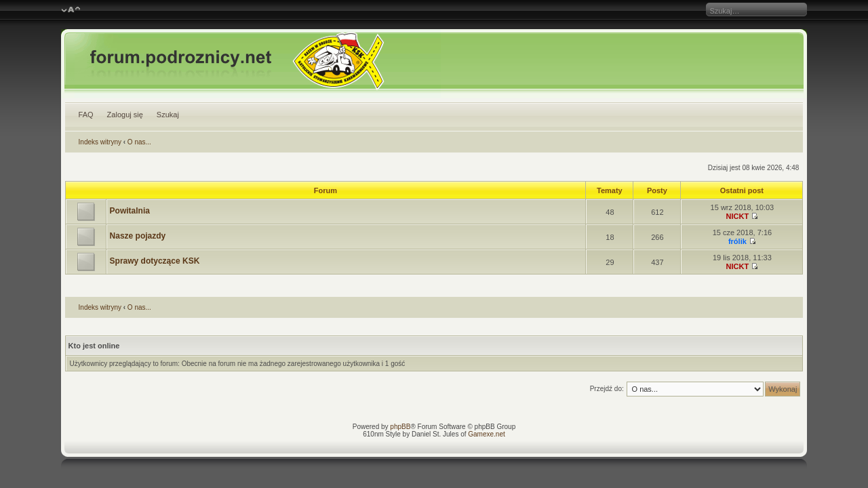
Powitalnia (130, 211)
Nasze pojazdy (138, 236)
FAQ (86, 115)
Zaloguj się (125, 115)
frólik (737, 241)
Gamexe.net (486, 434)
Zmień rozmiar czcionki (71, 10)
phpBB (400, 427)
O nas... (139, 142)
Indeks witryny (100, 142)
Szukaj (168, 115)
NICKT (738, 216)
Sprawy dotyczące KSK (155, 261)
